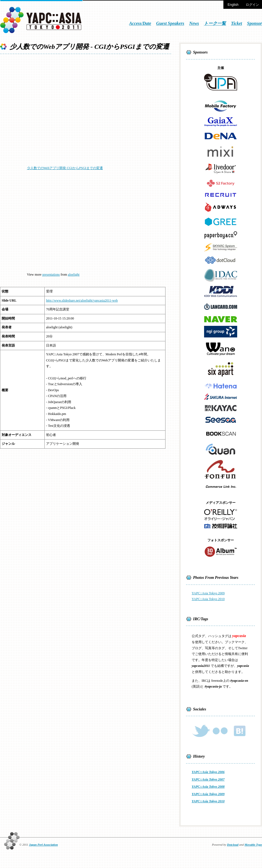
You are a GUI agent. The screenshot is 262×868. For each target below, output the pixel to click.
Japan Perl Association (43, 845)
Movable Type (253, 845)
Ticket (236, 23)
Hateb (239, 731)
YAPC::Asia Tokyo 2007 (208, 779)
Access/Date (140, 23)
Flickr (220, 731)
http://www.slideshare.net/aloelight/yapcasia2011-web (82, 300)
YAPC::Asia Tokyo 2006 (208, 772)
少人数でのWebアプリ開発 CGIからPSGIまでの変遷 (65, 168)
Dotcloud (233, 845)
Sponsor (255, 23)
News (194, 23)
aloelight (74, 275)
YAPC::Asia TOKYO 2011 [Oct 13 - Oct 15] (41, 20)
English (233, 5)
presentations (51, 275)
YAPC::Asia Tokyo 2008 (208, 787)
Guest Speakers (170, 23)
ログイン (252, 5)
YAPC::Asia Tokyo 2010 (208, 599)
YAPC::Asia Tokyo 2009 (208, 593)
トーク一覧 (215, 23)
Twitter (201, 731)
